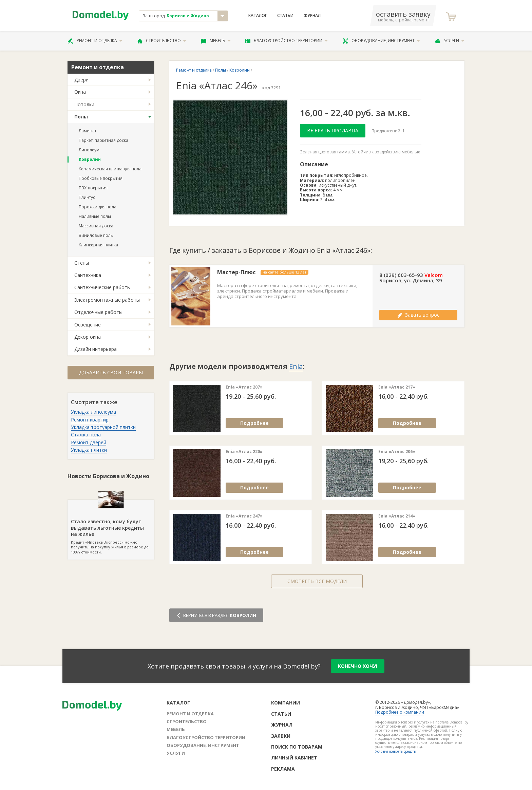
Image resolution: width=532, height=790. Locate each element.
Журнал (312, 16)
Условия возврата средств (395, 751)
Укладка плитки (89, 450)
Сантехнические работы (102, 287)
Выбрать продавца (333, 130)
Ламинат (88, 131)
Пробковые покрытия (101, 178)
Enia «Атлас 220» (244, 452)
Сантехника (88, 275)
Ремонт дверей (89, 442)
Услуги (450, 41)
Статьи (285, 16)
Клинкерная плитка (98, 245)
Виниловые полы (96, 235)
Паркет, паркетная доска (103, 140)
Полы (81, 117)
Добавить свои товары (111, 372)
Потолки (84, 104)
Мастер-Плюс (236, 272)
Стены (82, 263)
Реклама (283, 769)
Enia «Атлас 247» (244, 516)
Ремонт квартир (90, 420)
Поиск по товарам (297, 747)
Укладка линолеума (93, 412)
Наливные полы (95, 216)
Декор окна (88, 337)
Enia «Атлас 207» (244, 387)
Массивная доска (96, 226)
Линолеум (89, 150)
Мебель (216, 41)
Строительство (162, 41)
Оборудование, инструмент (381, 41)
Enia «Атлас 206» (397, 452)
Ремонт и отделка (95, 41)
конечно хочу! (358, 666)
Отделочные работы (98, 312)
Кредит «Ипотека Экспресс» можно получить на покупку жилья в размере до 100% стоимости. (111, 527)
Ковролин (90, 159)
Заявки (281, 736)
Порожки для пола (98, 207)
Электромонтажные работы (107, 300)
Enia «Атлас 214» (397, 516)
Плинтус (87, 197)
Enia (296, 366)
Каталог (258, 16)
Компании (286, 703)
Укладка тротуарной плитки (103, 427)
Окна (80, 92)
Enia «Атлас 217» (397, 387)
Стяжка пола (86, 435)
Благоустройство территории (286, 41)
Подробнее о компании (400, 712)
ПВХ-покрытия (93, 188)
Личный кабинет (294, 758)
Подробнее (254, 423)
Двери (81, 80)
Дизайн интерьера (96, 349)
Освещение (88, 325)
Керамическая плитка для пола (110, 169)
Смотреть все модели (317, 581)
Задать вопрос (418, 315)
